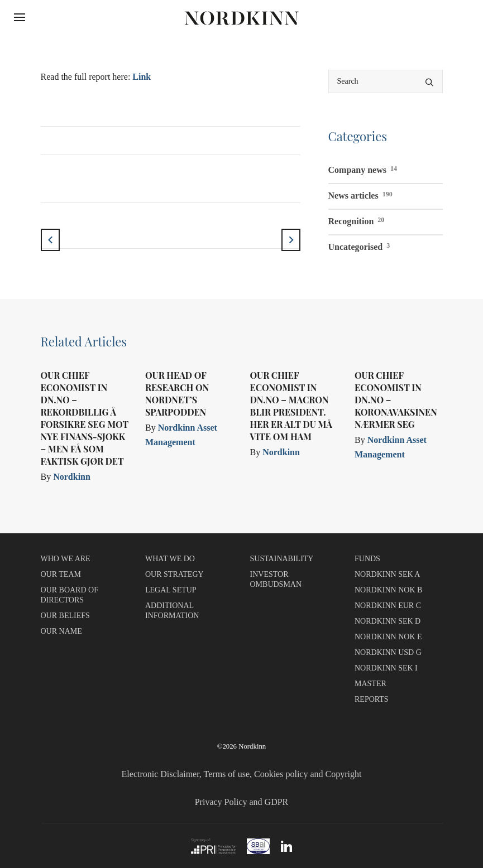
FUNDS (367, 559)
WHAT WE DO (170, 559)
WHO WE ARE (66, 559)
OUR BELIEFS (65, 616)
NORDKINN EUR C (388, 606)
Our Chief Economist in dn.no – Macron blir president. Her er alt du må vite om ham (291, 406)
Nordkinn (72, 477)
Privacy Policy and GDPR (242, 802)
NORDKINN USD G (388, 652)
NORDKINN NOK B (388, 590)
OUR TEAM (61, 574)
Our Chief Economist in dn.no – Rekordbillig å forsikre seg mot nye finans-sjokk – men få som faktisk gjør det (85, 418)
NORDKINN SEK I (386, 668)
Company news (363, 168)
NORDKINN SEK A (387, 574)
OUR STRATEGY (174, 574)
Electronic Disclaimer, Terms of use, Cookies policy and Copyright (242, 774)
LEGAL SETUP (171, 590)
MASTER (370, 684)
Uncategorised (359, 245)
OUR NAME (61, 631)
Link (142, 77)
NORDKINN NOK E (388, 637)
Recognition (357, 220)
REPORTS (372, 699)
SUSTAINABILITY (282, 559)
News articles (360, 194)
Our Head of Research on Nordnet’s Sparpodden (177, 394)
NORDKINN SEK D (388, 621)
